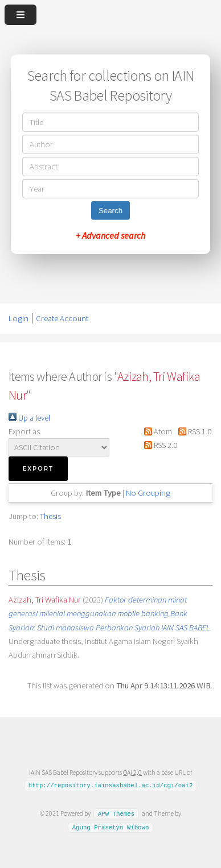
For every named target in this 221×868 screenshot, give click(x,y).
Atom (156, 431)
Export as (24, 431)
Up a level (29, 418)
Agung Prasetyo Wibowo (111, 827)
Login (19, 318)
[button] (38, 469)
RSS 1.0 (192, 431)
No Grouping (148, 493)
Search (110, 211)
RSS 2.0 (159, 445)
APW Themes (116, 813)
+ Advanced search (110, 235)
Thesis (50, 516)
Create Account (62, 318)
